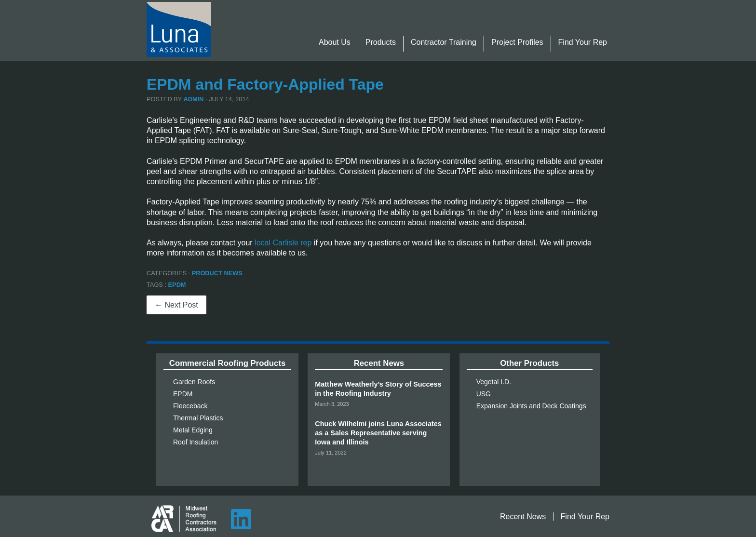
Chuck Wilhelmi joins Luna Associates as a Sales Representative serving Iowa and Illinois (378, 433)
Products (381, 42)
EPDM (177, 285)
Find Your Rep (583, 42)
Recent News (523, 517)
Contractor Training (444, 42)
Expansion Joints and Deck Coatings (531, 406)
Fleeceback (190, 406)
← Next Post (176, 305)
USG (484, 394)
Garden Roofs (194, 382)
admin (194, 99)
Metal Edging (193, 430)
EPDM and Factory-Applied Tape (265, 84)
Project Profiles (517, 42)
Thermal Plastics (198, 418)
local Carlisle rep (283, 243)
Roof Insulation (196, 442)
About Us (335, 42)
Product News (217, 273)
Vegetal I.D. (494, 382)
